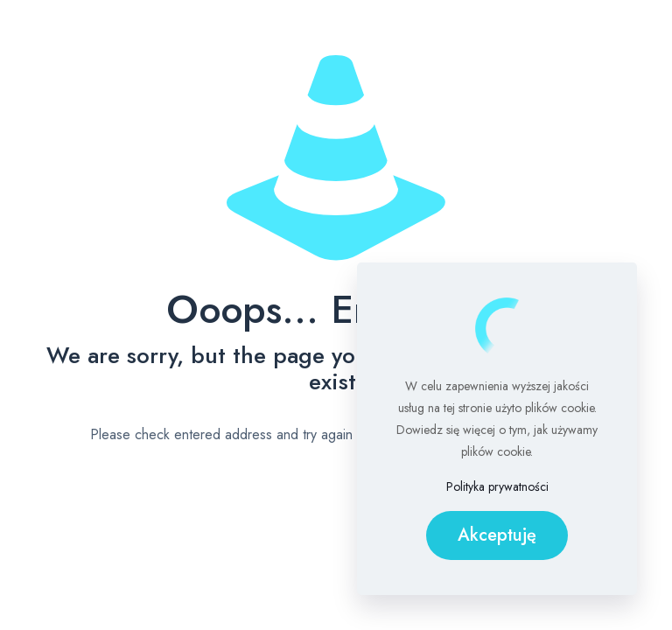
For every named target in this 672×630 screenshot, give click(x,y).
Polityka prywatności (497, 486)
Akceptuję (497, 535)
